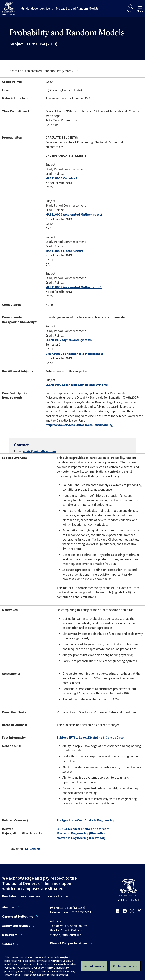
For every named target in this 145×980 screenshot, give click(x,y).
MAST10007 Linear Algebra (65, 251)
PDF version (32, 849)
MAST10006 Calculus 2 (61, 178)
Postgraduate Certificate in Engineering (86, 820)
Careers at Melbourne (18, 917)
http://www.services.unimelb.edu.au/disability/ (80, 425)
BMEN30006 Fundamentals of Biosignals (74, 354)
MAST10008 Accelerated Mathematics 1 (74, 287)
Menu (140, 9)
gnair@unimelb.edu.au (39, 451)
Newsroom (10, 935)
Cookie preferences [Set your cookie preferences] (125, 966)
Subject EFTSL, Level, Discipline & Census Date (90, 737)
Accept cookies (94, 966)
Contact (8, 944)
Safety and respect (16, 926)
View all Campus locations (69, 943)
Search (130, 9)
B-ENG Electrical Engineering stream (83, 829)
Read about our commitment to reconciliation (35, 896)
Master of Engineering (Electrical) (81, 838)
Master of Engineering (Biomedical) (82, 833)
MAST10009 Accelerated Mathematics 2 (74, 214)
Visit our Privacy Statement (26, 975)
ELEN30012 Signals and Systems (69, 340)
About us (8, 907)
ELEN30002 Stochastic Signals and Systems (77, 385)
